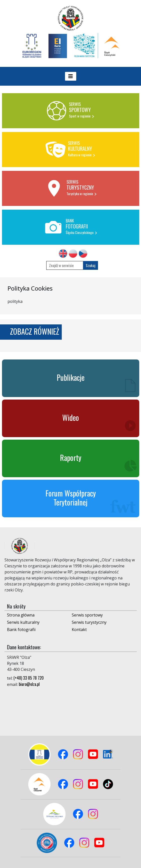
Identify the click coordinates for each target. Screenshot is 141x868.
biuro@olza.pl (29, 684)
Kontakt (79, 630)
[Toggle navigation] (71, 76)
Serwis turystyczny (89, 622)
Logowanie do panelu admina (13, 857)
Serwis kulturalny (23, 622)
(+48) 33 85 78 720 (29, 678)
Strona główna (21, 615)
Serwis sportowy (87, 615)
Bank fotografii (21, 630)
